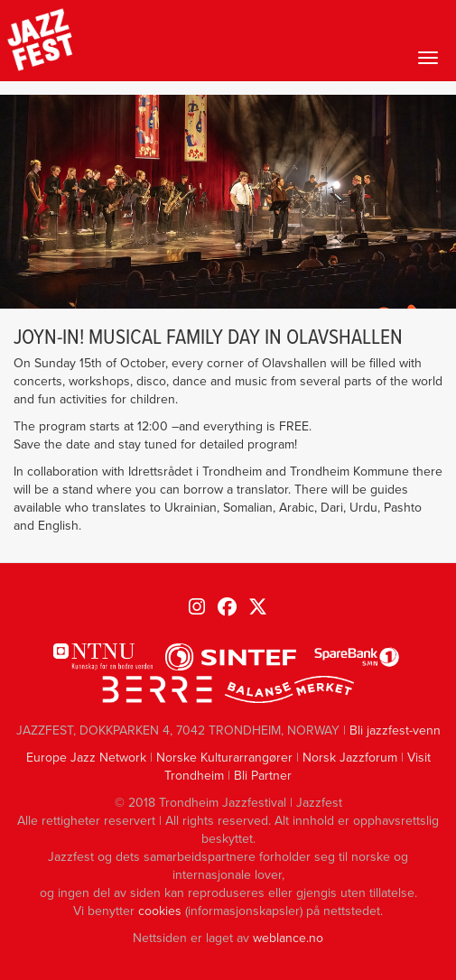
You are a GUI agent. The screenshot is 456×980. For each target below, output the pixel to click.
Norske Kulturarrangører (224, 758)
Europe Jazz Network (86, 758)
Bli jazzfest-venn (395, 730)
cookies (160, 911)
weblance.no (288, 938)
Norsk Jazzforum (350, 758)
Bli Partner (263, 776)
